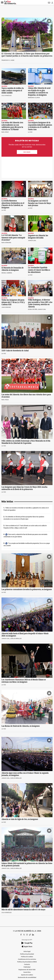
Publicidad (27, 946)
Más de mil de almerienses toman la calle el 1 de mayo (23, 888)
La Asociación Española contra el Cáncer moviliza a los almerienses (39, 249)
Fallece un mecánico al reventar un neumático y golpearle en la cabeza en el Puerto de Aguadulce (26, 488)
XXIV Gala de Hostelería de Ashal (15, 329)
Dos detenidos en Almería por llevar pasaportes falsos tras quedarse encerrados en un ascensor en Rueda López (24, 497)
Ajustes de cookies (27, 954)
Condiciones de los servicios (27, 938)
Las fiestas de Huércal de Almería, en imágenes (21, 705)
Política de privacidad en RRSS (27, 941)
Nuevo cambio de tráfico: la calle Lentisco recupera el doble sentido (13, 90)
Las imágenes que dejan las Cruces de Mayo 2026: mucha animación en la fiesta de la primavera (24, 467)
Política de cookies (27, 935)
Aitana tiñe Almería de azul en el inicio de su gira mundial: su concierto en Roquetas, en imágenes (39, 91)
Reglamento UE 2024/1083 (27, 948)
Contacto (27, 943)
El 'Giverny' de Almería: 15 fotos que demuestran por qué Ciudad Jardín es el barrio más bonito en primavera (27, 55)
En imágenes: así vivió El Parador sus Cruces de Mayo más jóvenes (39, 182)
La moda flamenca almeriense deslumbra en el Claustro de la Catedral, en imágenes (13, 183)
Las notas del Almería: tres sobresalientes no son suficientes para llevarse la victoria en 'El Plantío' (12, 126)
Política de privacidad (27, 933)
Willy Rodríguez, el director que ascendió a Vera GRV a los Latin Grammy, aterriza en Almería (40, 282)
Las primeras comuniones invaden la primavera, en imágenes (27, 568)
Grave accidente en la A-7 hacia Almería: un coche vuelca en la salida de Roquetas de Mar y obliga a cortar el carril (25, 506)
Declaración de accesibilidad (27, 956)
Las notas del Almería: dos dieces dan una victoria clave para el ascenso (26, 374)
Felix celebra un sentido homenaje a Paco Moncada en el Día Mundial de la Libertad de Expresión (26, 421)
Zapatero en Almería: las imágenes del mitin (38, 215)
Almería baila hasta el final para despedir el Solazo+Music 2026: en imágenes (25, 613)
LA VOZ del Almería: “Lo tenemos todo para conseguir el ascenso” (13, 216)
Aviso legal (27, 930)
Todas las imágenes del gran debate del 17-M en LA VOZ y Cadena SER (13, 281)
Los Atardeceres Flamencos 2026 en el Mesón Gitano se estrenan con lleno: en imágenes (24, 660)
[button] (2, 2)
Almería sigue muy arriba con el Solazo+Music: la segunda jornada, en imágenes (25, 753)
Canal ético (27, 951)
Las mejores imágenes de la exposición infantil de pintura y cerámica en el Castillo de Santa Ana (40, 126)
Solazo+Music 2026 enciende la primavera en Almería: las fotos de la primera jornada (27, 843)
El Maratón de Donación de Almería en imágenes (13, 248)
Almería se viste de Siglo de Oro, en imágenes (20, 798)
